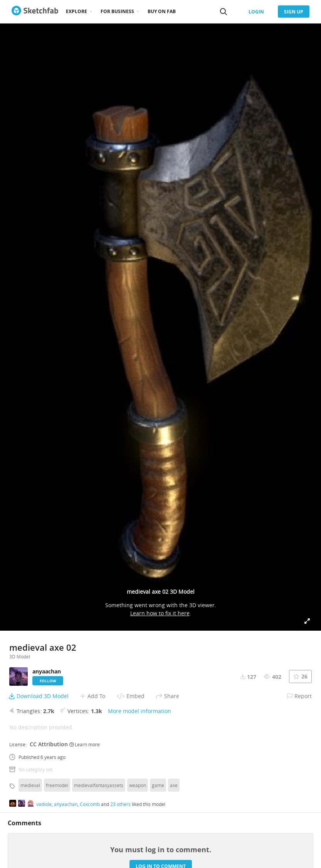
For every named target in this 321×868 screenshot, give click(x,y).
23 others (120, 804)
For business (117, 11)
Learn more (85, 744)
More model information (139, 711)
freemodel (57, 785)
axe (174, 785)
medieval (30, 785)
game (158, 785)
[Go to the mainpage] (35, 12)
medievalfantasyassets (99, 785)
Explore (76, 11)
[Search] (224, 12)
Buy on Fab (162, 11)
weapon (138, 785)
